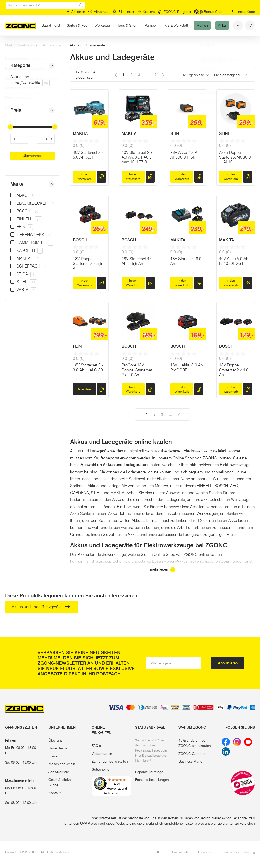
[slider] (10, 127)
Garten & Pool (77, 25)
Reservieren (85, 389)
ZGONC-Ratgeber (174, 12)
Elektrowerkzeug (52, 45)
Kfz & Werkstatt (176, 25)
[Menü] (128, 779)
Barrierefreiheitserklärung (239, 852)
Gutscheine (100, 769)
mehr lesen (163, 570)
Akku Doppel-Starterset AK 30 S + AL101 (235, 157)
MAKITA (80, 134)
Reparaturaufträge (149, 772)
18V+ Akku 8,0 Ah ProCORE (187, 368)
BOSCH (80, 240)
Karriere (146, 12)
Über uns (56, 740)
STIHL (176, 134)
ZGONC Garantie (192, 754)
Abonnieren (228, 663)
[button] (32, 66)
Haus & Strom (127, 25)
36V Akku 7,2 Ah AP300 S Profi (185, 155)
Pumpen (151, 25)
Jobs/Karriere (59, 772)
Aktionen (75, 12)
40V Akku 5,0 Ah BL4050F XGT (234, 261)
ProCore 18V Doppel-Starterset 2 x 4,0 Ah (137, 370)
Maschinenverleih (62, 764)
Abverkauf (99, 12)
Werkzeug (102, 25)
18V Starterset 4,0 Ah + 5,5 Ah (137, 261)
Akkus (83, 554)
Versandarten (102, 754)
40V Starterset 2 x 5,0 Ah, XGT (88, 155)
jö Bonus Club (208, 12)
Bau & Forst (51, 25)
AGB (159, 852)
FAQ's (96, 746)
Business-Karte (243, 12)
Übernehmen (33, 156)
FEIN (77, 346)
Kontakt (55, 793)
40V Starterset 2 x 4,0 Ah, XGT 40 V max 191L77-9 (137, 157)
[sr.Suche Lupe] (81, 5)
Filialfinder (123, 12)
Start (9, 45)
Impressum (206, 852)
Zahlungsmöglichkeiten (110, 761)
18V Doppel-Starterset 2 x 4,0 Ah (234, 370)
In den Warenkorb (85, 177)
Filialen (54, 756)
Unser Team (58, 748)
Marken (202, 25)
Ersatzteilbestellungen (152, 780)
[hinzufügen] (101, 177)
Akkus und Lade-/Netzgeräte (41, 607)
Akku (222, 25)
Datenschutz (180, 852)
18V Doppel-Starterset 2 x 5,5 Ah (87, 264)
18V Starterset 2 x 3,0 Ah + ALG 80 (88, 368)
